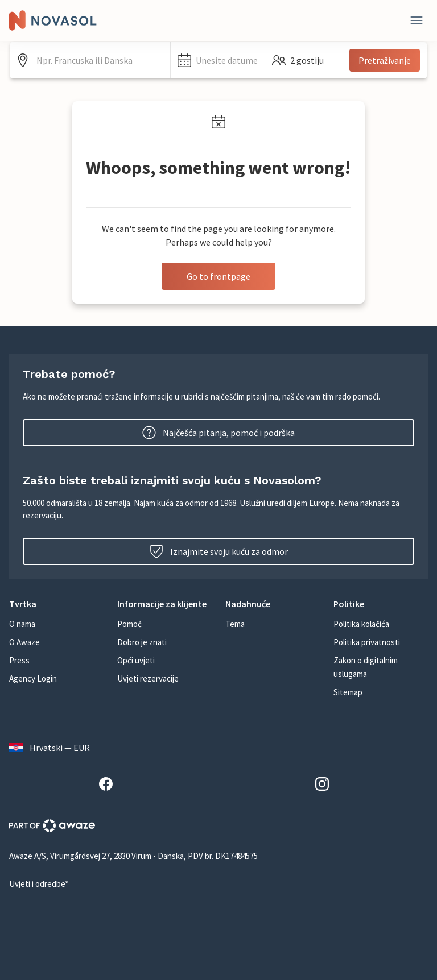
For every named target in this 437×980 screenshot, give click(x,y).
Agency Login (33, 678)
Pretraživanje (385, 60)
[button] (218, 60)
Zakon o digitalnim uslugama (366, 667)
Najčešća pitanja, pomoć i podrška (218, 433)
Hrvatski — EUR (50, 748)
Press (19, 660)
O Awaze (24, 642)
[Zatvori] (417, 20)
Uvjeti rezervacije (148, 678)
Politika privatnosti (367, 642)
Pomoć (129, 624)
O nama (22, 624)
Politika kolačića (361, 624)
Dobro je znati (142, 642)
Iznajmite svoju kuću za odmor (219, 551)
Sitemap (348, 692)
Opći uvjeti (136, 660)
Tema (235, 624)
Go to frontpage (218, 276)
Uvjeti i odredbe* (39, 884)
